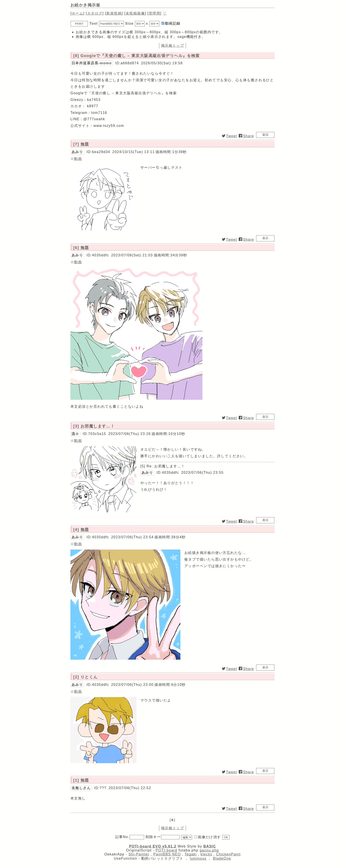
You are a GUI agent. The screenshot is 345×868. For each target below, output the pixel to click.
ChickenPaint (228, 854)
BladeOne (222, 858)
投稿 (114, 13)
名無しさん (81, 788)
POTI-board (167, 850)
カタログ (95, 13)
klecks (206, 854)
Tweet (229, 136)
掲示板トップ (173, 45)
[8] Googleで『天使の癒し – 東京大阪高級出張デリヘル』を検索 (137, 56)
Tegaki (191, 854)
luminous (198, 858)
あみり (77, 152)
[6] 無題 (81, 248)
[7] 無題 (81, 144)
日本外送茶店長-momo (92, 63)
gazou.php (209, 850)
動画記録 (171, 23)
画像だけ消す (208, 837)
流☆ (75, 434)
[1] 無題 (81, 780)
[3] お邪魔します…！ (94, 426)
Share (246, 136)
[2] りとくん (85, 677)
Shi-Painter (139, 854)
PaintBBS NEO (167, 854)
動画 (78, 159)
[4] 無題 (81, 530)
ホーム (77, 13)
